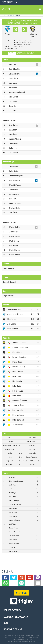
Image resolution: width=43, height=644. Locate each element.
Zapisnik (12, 53)
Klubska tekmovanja (16, 617)
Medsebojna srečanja (25, 53)
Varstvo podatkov (27, 639)
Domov (4, 15)
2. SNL (7, 9)
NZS (6, 623)
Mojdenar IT (25, 641)
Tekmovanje (10, 15)
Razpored (17, 15)
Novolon (32, 641)
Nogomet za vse (13, 629)
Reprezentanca (12, 610)
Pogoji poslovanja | (17, 639)
